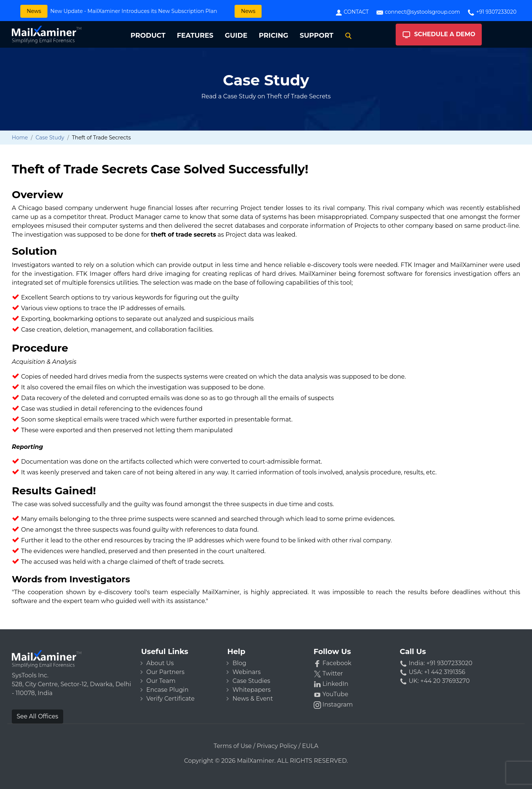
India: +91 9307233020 (436, 663)
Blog (239, 663)
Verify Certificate (170, 699)
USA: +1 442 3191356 (432, 672)
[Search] (348, 36)
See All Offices (37, 716)
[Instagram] (352, 705)
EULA (310, 746)
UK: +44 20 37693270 (435, 681)
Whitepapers (251, 690)
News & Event (253, 699)
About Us (160, 663)
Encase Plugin (167, 690)
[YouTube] (352, 694)
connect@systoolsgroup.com (418, 12)
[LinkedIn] (352, 684)
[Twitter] (352, 674)
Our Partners (165, 672)
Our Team (161, 681)
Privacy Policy (277, 746)
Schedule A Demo (439, 35)
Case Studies (251, 681)
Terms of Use (233, 746)
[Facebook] (352, 663)
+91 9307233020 (492, 12)
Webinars (246, 672)
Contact (352, 12)
